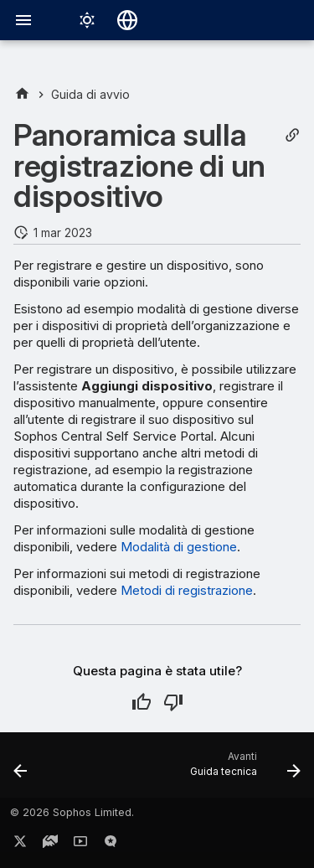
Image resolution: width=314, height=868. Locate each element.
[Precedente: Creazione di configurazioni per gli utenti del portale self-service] (21, 770)
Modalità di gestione (179, 547)
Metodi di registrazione (187, 590)
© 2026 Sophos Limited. (72, 812)
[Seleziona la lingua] (127, 20)
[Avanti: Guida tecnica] (243, 770)
